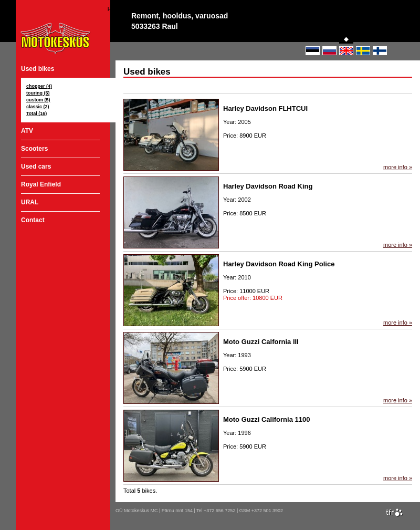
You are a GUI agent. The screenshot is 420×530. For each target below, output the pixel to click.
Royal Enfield (41, 184)
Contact (33, 220)
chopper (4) (39, 86)
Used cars (36, 167)
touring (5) (38, 93)
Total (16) (36, 113)
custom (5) (38, 100)
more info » (398, 167)
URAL (30, 202)
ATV (27, 131)
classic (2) (38, 107)
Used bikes (38, 69)
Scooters (34, 149)
